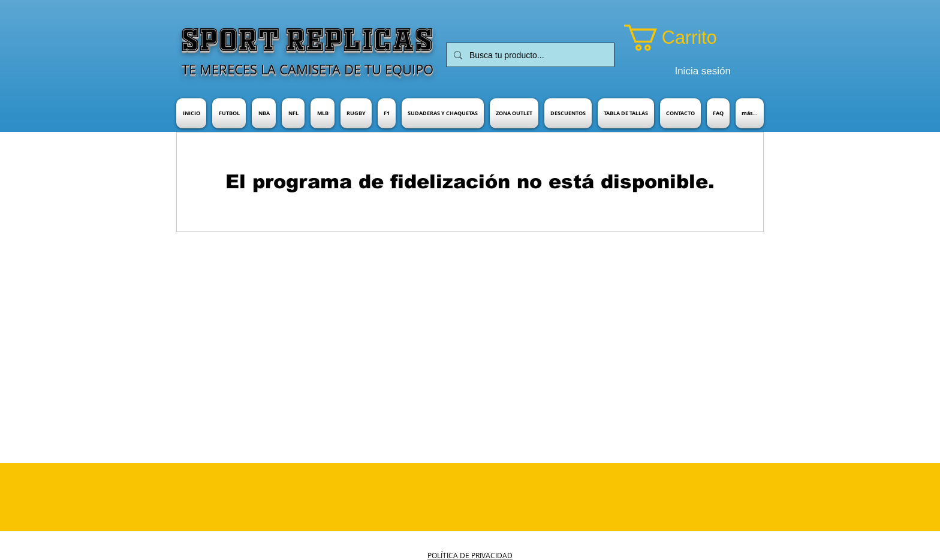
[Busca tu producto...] (529, 55)
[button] (687, 38)
